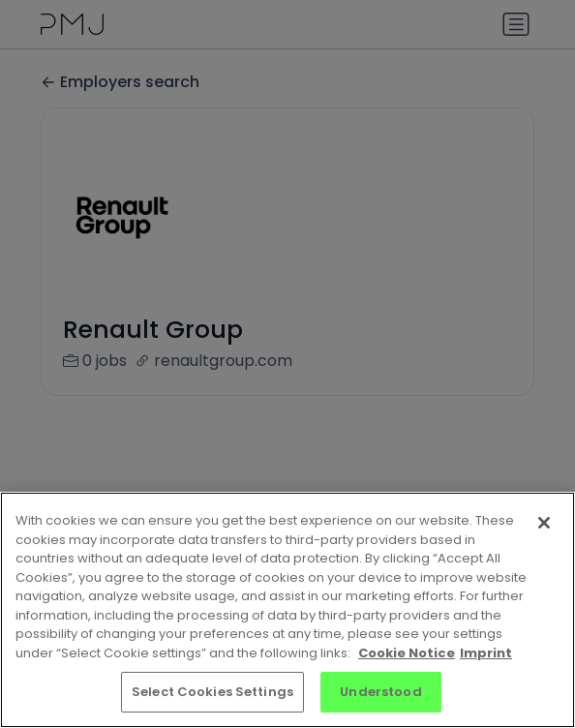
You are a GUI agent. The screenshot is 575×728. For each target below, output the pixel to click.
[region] (287, 610)
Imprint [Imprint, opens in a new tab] (486, 653)
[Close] (544, 523)
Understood (380, 692)
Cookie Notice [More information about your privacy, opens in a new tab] (407, 653)
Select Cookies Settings (212, 692)
